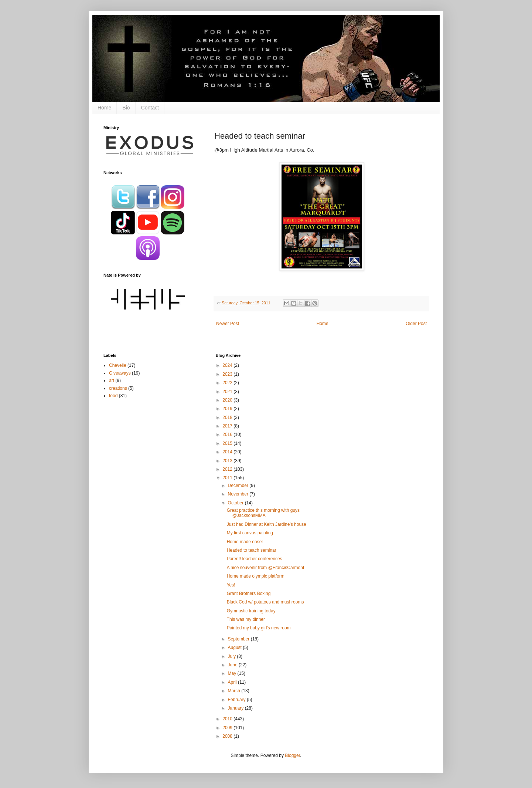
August (236, 647)
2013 (228, 461)
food (113, 396)
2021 (228, 392)
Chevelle (118, 365)
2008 (228, 736)
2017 (228, 426)
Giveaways (120, 373)
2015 (228, 443)
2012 (228, 469)
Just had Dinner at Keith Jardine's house (267, 524)
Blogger (292, 755)
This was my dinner (246, 619)
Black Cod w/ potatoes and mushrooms (265, 602)
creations (118, 388)
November (239, 494)
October (236, 503)
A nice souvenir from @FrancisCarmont (266, 568)
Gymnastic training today (251, 611)
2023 (228, 374)
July (233, 656)
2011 (228, 478)
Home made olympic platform (256, 576)
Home (104, 108)
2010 (228, 719)
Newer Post (228, 324)
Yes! (231, 585)
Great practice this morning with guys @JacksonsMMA (263, 513)
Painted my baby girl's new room (259, 628)
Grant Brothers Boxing (249, 593)
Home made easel (245, 542)
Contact (150, 108)
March (235, 691)
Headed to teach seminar (252, 550)
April (233, 682)
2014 (228, 452)
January (236, 708)
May (233, 673)
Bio (126, 108)
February (237, 700)
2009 (228, 728)
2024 (228, 365)
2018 (228, 417)
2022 (228, 383)
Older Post (416, 324)
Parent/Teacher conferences (255, 559)
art (112, 381)
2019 (228, 409)
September (239, 639)
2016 (228, 434)
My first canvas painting (250, 533)
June (233, 665)
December (239, 486)
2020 (228, 400)
